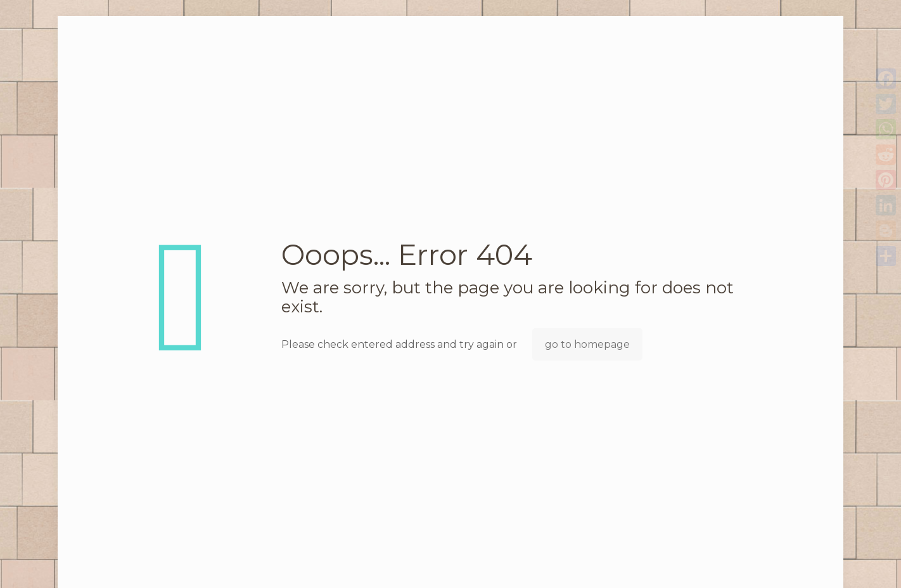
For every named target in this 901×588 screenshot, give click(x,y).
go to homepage (587, 344)
